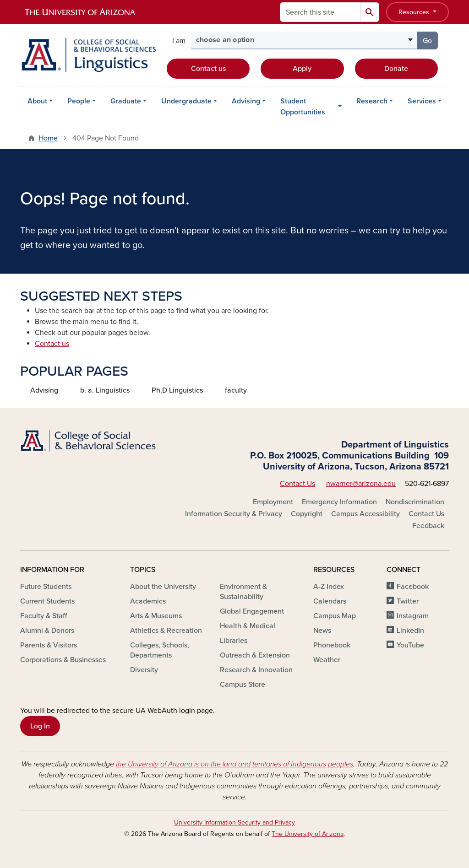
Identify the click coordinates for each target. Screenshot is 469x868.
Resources (415, 12)
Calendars (330, 601)
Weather (327, 660)
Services (422, 101)
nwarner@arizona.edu (361, 484)
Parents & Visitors (49, 645)
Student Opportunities (303, 107)
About (37, 101)
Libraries (234, 641)
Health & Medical (248, 626)
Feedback (428, 526)
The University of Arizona (308, 834)
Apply (302, 69)
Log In (40, 726)
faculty (236, 390)
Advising (246, 101)
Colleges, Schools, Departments (160, 650)
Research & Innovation (256, 670)
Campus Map (335, 616)
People (79, 101)
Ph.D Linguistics (177, 390)
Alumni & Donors (47, 631)
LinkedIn (410, 631)
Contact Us (297, 484)
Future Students (46, 587)
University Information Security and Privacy (234, 822)
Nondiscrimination (415, 502)
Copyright (307, 514)
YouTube (410, 645)
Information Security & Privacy (234, 514)
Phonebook (332, 645)
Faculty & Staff (44, 616)
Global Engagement (252, 611)
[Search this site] (320, 12)
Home (48, 138)
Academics (148, 601)
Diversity (144, 670)
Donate (396, 69)
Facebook (413, 587)
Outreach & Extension (255, 655)
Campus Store (243, 685)
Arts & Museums (156, 616)
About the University (163, 587)
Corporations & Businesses (63, 660)
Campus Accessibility (365, 514)
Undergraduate (186, 101)
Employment (273, 502)
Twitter (408, 601)
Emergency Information (339, 502)
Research (372, 101)
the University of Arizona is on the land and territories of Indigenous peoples (234, 764)
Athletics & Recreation (166, 631)
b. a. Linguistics (105, 390)
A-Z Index (329, 587)
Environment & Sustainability (243, 592)
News (322, 631)
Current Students (47, 601)
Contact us (208, 69)
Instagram (413, 616)
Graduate (126, 101)
